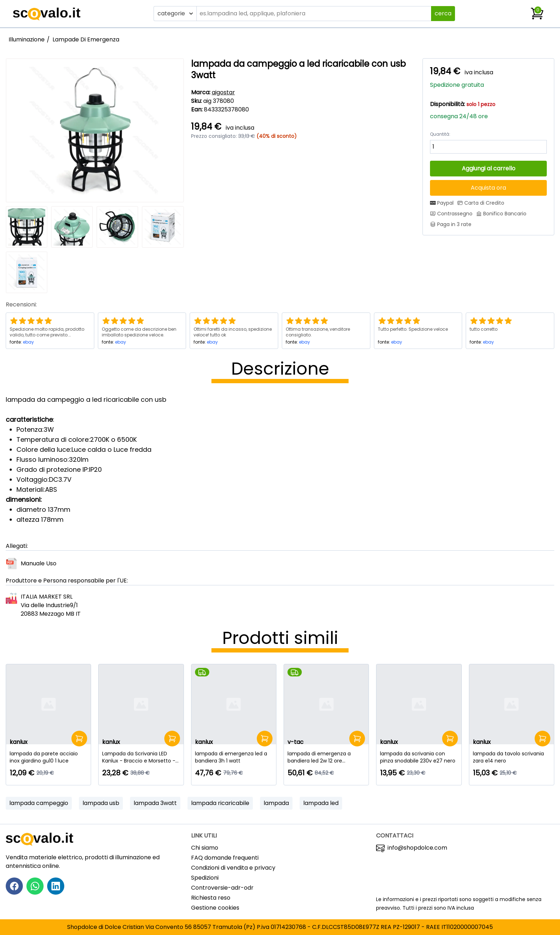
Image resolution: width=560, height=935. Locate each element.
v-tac (296, 742)
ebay (28, 342)
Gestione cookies (215, 908)
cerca (443, 13)
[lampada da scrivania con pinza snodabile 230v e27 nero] (419, 757)
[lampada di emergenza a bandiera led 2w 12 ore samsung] (326, 757)
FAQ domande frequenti (225, 858)
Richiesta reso (211, 898)
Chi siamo (205, 848)
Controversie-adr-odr (222, 888)
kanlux (19, 742)
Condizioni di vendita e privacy (233, 868)
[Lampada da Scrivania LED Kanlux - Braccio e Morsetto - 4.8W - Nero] (141, 757)
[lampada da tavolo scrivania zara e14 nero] (512, 757)
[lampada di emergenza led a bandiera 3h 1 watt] (234, 757)
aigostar (223, 92)
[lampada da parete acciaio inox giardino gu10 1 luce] (48, 757)
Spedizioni (205, 878)
